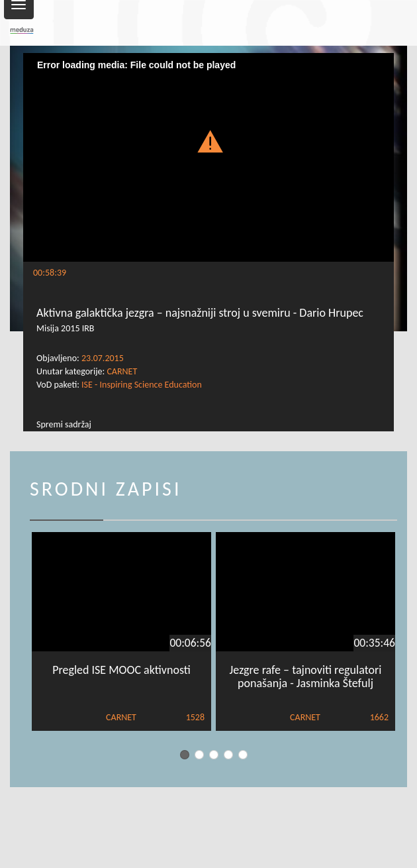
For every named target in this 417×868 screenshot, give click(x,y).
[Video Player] (208, 157)
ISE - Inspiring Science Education (142, 385)
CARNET (122, 371)
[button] (208, 140)
